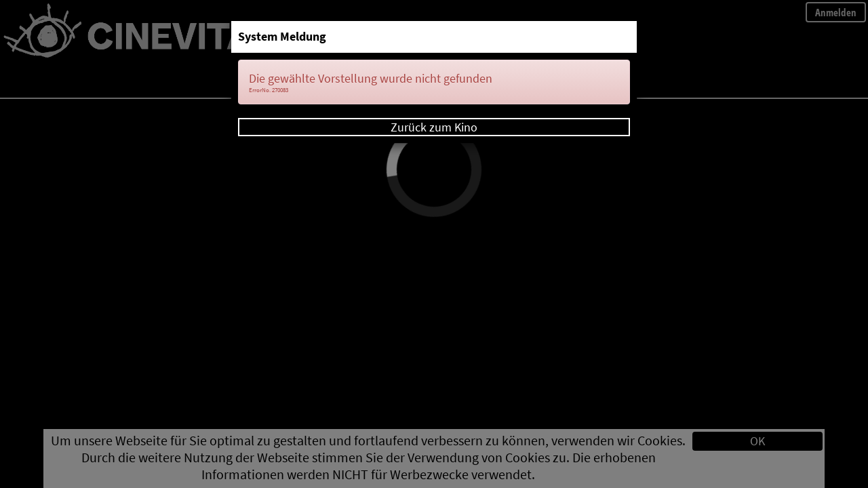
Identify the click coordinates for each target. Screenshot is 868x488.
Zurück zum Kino (434, 127)
